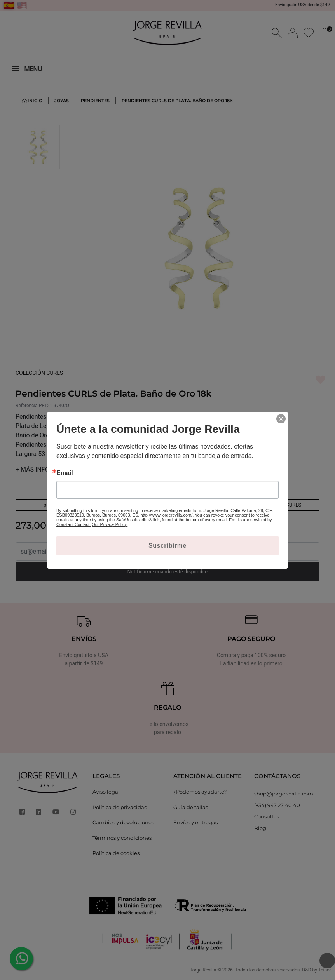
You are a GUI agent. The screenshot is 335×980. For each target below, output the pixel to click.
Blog (260, 828)
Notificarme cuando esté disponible (168, 572)
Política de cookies (116, 853)
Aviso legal (106, 792)
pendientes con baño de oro (167, 505)
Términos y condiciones (122, 838)
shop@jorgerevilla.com (284, 794)
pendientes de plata (65, 505)
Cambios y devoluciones (123, 822)
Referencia (27, 406)
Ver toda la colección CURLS (270, 505)
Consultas (267, 816)
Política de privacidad (120, 807)
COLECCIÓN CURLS (39, 373)
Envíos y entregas (195, 822)
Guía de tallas (191, 807)
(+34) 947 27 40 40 (277, 805)
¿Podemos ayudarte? (200, 792)
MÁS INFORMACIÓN (46, 469)
